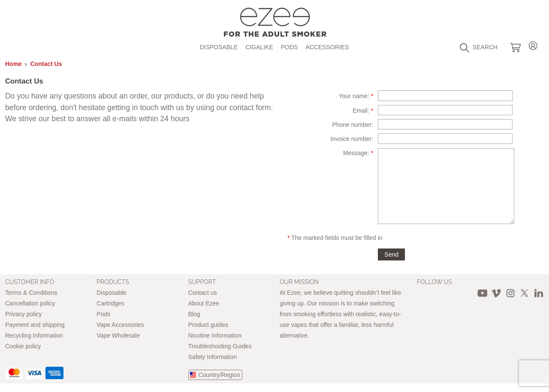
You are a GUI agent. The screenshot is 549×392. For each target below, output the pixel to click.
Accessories (327, 47)
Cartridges (110, 303)
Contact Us (46, 64)
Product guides (208, 325)
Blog (194, 314)
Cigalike (259, 47)
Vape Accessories (120, 325)
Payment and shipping (35, 325)
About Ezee (204, 303)
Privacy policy (24, 314)
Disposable (219, 47)
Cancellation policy (30, 303)
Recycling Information (34, 335)
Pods (290, 47)
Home (14, 64)
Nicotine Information (215, 335)
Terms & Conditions (31, 293)
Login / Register (533, 44)
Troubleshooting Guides (220, 346)
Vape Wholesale (118, 335)
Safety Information (213, 357)
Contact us (203, 293)
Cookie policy (23, 346)
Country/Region (219, 375)
